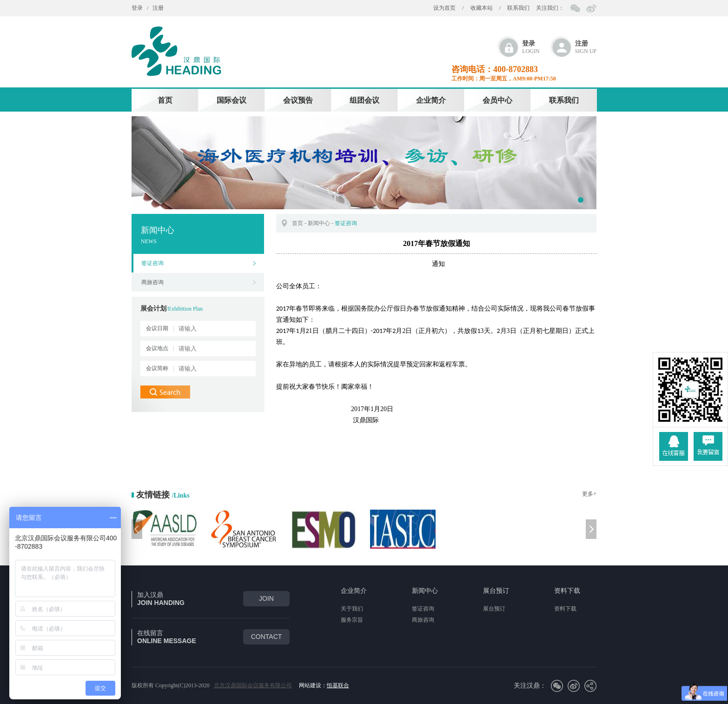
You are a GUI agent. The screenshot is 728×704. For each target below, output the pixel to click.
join (266, 598)
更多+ (589, 494)
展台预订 (496, 591)
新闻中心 (319, 223)
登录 (137, 8)
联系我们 (518, 8)
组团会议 (364, 100)
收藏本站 (482, 8)
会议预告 (298, 100)
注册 (158, 8)
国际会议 (232, 100)
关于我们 (352, 609)
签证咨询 (152, 263)
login (531, 47)
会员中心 (497, 100)
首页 (165, 100)
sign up (586, 47)
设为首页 (444, 8)
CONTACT (267, 637)
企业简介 (431, 100)
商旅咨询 (152, 282)
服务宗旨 (352, 620)
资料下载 (567, 591)
